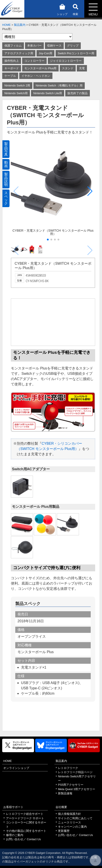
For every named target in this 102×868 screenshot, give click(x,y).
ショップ (62, 9)
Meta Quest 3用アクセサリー (77, 789)
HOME (6, 25)
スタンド (68, 68)
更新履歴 (64, 831)
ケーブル (10, 76)
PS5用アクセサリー (71, 785)
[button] (90, 191)
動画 (6, 164)
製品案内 (20, 25)
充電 (82, 68)
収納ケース (54, 46)
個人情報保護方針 (69, 814)
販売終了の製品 (78, 93)
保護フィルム (13, 46)
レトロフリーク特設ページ (75, 772)
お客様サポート (13, 807)
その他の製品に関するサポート (26, 831)
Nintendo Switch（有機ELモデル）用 (59, 85)
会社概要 (61, 807)
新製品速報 (65, 793)
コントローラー (34, 61)
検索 (75, 9)
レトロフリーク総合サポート (25, 814)
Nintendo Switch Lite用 (48, 93)
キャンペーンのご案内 (72, 827)
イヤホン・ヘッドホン (36, 76)
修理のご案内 (15, 835)
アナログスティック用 (19, 53)
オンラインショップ (16, 768)
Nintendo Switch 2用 (17, 85)
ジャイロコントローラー (66, 61)
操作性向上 (12, 61)
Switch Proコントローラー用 (76, 53)
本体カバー (34, 46)
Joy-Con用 (45, 53)
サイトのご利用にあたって (75, 818)
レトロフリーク (68, 768)
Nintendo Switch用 (16, 93)
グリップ (73, 46)
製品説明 (6, 179)
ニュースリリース (69, 822)
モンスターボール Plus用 (40, 68)
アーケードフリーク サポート (25, 818)
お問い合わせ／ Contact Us (23, 839)
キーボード (12, 68)
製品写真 (6, 149)
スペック (6, 198)
